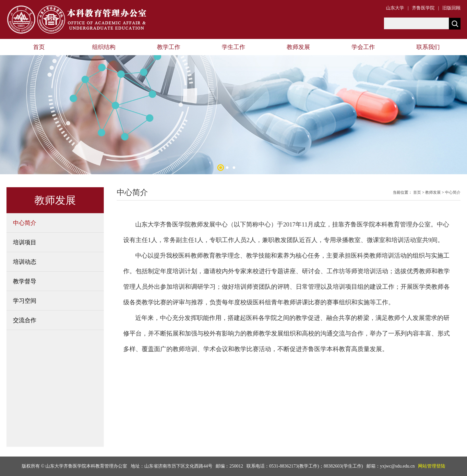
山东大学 (395, 8)
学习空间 (25, 301)
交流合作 (25, 320)
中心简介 (25, 223)
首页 (39, 47)
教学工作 (169, 47)
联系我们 (428, 47)
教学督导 (25, 281)
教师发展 (298, 47)
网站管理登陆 (432, 466)
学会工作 (363, 47)
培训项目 (25, 242)
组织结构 (104, 47)
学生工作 (233, 47)
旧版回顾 (451, 8)
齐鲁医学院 (423, 8)
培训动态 (25, 262)
